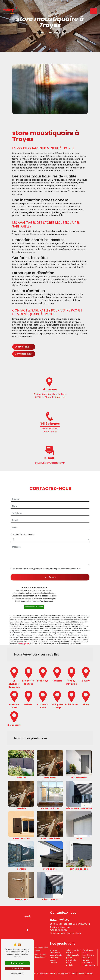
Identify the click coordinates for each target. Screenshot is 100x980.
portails (69, 965)
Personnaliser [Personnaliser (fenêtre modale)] (17, 974)
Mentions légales (59, 973)
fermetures (87, 963)
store (68, 963)
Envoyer (53, 570)
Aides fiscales (40, 954)
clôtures (53, 950)
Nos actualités (40, 957)
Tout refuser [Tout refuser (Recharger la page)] (17, 968)
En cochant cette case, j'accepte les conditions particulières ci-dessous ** (47, 562)
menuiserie (55, 953)
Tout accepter (17, 963)
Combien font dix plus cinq (23, 527)
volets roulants (89, 965)
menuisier (54, 958)
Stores (37, 951)
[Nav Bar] (94, 11)
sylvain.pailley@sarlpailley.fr (50, 463)
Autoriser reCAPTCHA (34, 600)
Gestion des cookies (82, 973)
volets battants (73, 955)
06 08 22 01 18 (50, 431)
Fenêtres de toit (41, 948)
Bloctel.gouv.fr (24, 637)
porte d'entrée (56, 955)
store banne (88, 950)
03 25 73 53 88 (50, 429)
